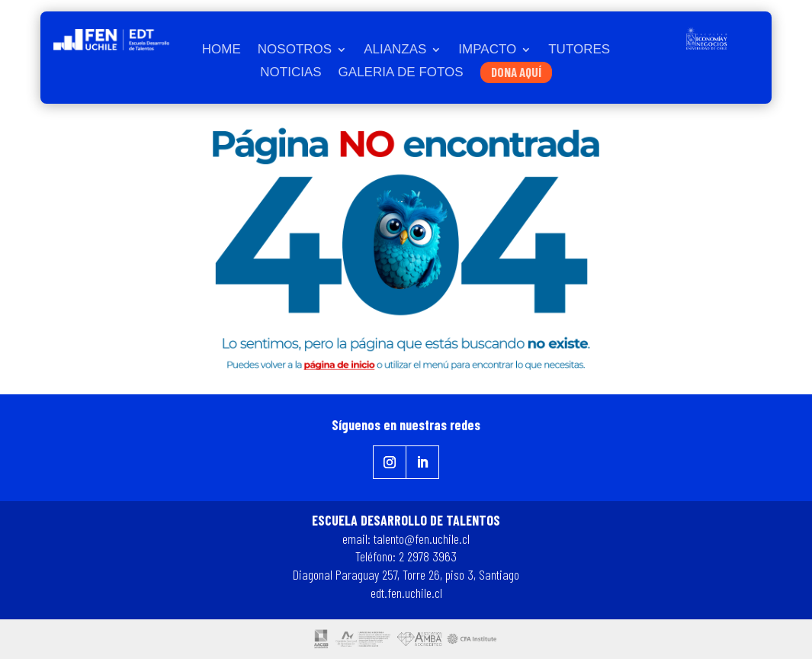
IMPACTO (487, 50)
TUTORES (579, 50)
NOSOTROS (295, 50)
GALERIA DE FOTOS (401, 73)
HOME (221, 50)
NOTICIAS (290, 73)
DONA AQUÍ (516, 72)
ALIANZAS (395, 50)
